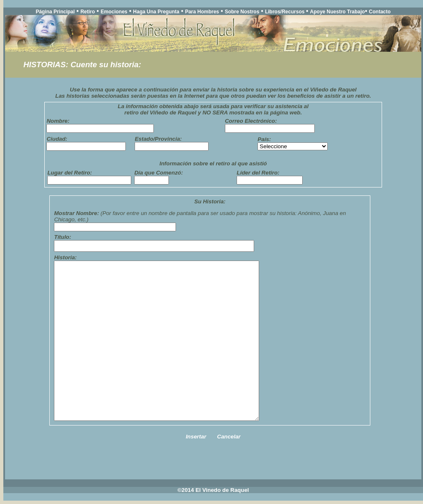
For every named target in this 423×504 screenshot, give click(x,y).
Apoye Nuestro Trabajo (338, 12)
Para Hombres (202, 12)
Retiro (88, 12)
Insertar (196, 437)
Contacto (380, 12)
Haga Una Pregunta (156, 12)
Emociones (114, 12)
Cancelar (229, 437)
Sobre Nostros (242, 12)
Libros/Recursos (285, 12)
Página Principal (55, 12)
